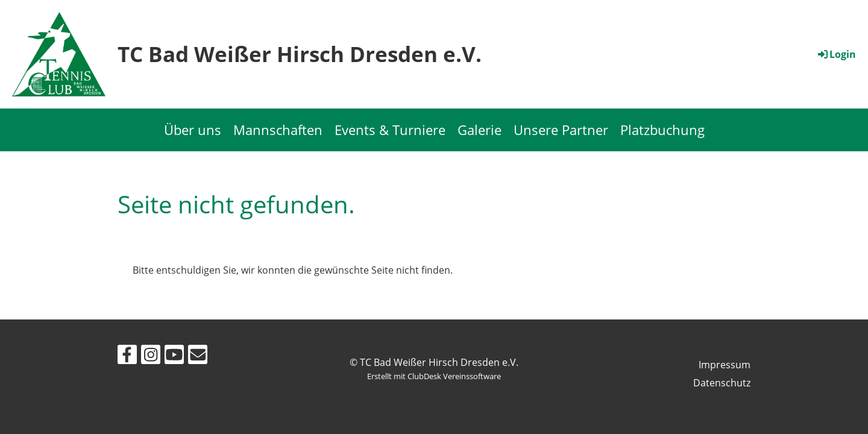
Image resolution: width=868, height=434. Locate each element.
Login (836, 54)
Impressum (725, 365)
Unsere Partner (561, 130)
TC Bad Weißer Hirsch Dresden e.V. (300, 54)
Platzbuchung (662, 130)
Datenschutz (722, 383)
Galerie (480, 130)
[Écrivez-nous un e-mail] (198, 357)
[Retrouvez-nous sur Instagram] (151, 357)
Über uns (193, 130)
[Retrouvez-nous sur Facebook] (127, 357)
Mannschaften (278, 130)
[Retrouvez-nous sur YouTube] (174, 357)
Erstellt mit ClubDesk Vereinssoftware (434, 376)
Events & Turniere (390, 130)
